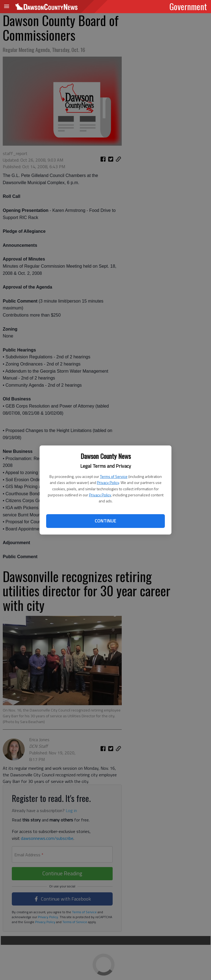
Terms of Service (114, 476)
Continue (105, 521)
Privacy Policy (108, 482)
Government (188, 6)
